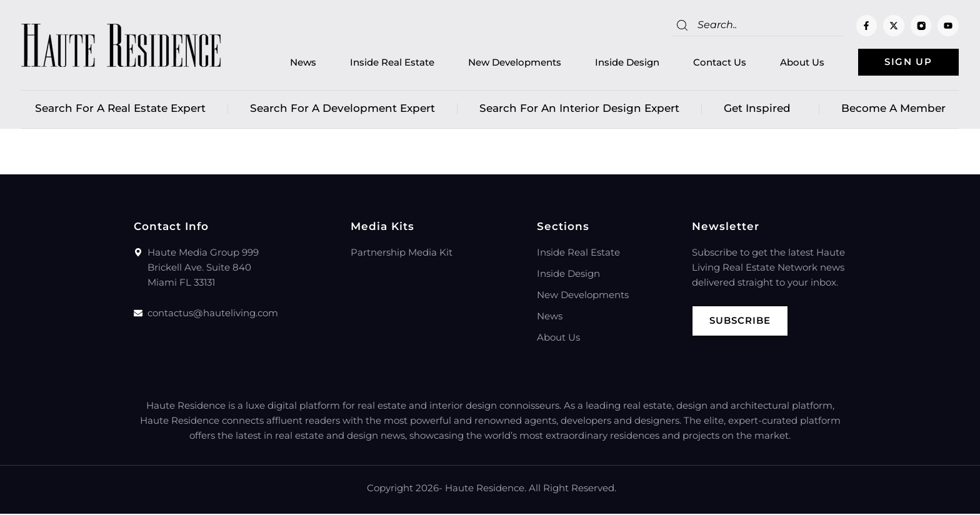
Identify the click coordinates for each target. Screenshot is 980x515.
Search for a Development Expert (342, 109)
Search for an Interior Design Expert (579, 109)
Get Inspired (760, 109)
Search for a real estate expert (120, 109)
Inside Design (622, 63)
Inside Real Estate (387, 63)
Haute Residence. (486, 489)
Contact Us (714, 63)
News (297, 63)
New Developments (509, 63)
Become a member (893, 109)
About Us (797, 63)
